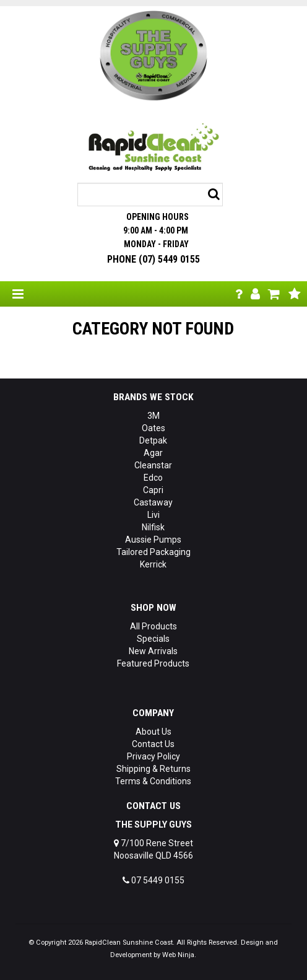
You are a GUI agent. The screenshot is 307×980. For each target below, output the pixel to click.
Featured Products (153, 663)
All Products (153, 626)
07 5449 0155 (153, 880)
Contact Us (153, 744)
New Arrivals (153, 651)
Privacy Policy (153, 756)
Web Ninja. (179, 955)
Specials (153, 639)
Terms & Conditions (153, 781)
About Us (153, 732)
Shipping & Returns (153, 769)
